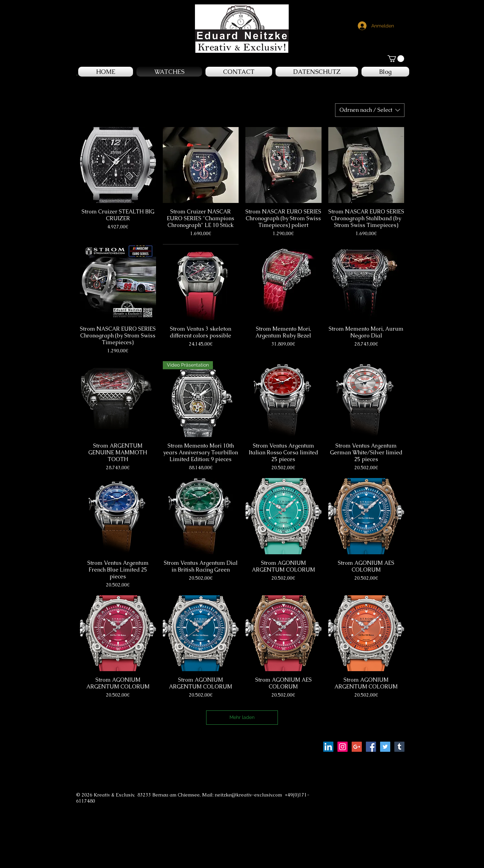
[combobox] (370, 110)
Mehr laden (242, 717)
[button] (396, 59)
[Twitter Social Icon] (385, 747)
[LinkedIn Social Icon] (328, 747)
